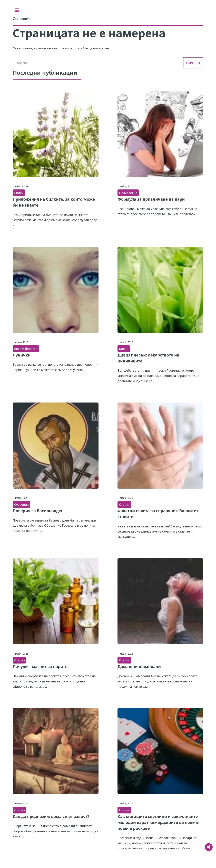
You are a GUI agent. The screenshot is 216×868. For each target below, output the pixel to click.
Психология (128, 193)
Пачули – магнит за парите (40, 666)
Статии (124, 504)
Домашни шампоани (139, 666)
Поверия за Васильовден (38, 511)
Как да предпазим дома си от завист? (51, 816)
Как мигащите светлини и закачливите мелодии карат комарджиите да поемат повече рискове (159, 822)
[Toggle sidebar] (17, 10)
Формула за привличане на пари (151, 199)
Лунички (22, 355)
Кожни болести (26, 349)
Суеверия (22, 504)
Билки (19, 193)
